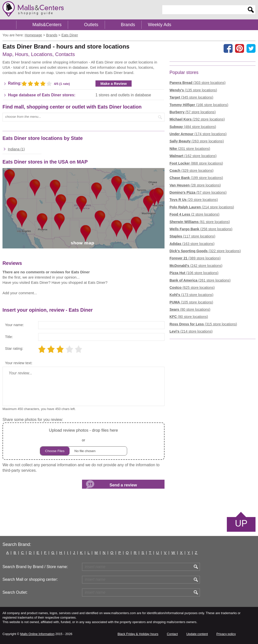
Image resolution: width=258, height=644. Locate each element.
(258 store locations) (201, 229)
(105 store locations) (191, 302)
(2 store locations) (194, 214)
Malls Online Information (37, 634)
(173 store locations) (191, 295)
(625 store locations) (192, 288)
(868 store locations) (196, 163)
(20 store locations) (194, 200)
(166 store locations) (199, 105)
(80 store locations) (190, 309)
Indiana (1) (16, 149)
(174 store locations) (198, 134)
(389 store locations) (195, 258)
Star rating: (14, 348)
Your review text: (19, 363)
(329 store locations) (192, 171)
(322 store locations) (205, 251)
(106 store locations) (194, 273)
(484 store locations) (193, 127)
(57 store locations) (193, 112)
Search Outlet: (15, 592)
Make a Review (114, 84)
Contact (172, 634)
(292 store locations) (197, 119)
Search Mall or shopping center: (30, 579)
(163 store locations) (192, 244)
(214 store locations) (202, 207)
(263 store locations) (197, 141)
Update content (197, 634)
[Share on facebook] (228, 48)
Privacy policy (226, 634)
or (84, 441)
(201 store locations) (190, 149)
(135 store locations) (193, 90)
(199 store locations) (196, 178)
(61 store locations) (200, 222)
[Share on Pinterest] (240, 48)
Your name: (14, 325)
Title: (9, 337)
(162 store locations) (193, 156)
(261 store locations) (200, 280)
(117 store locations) (192, 236)
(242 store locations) (196, 266)
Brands (128, 25)
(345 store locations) (191, 97)
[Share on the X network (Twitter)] (251, 48)
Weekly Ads (160, 25)
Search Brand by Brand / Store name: (35, 567)
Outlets (91, 25)
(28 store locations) (195, 185)
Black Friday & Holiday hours (138, 634)
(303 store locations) (198, 83)
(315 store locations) (203, 324)
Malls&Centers (47, 25)
